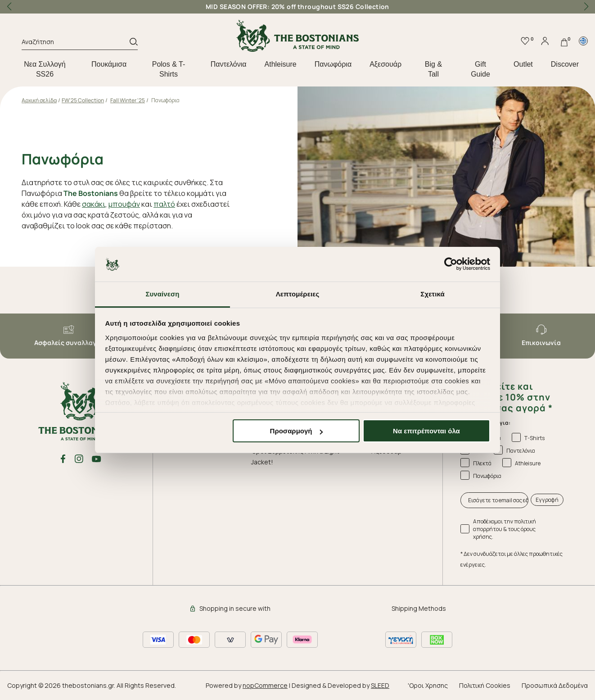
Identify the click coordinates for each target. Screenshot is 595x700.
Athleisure (281, 64)
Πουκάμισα (109, 64)
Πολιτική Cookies (485, 685)
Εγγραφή (547, 500)
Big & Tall (433, 69)
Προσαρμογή (297, 431)
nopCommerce (265, 685)
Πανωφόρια (333, 64)
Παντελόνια (229, 64)
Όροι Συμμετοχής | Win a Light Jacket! (295, 457)
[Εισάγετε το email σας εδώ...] (495, 500)
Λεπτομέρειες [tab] (298, 294)
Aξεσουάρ (385, 64)
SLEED (380, 685)
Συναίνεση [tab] (162, 294)
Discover (565, 64)
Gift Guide (480, 69)
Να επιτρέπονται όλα (426, 431)
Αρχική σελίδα (39, 100)
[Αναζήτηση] (76, 43)
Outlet (523, 64)
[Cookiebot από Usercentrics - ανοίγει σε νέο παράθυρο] (451, 264)
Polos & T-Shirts (169, 69)
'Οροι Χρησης (428, 685)
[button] (586, 7)
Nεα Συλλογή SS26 (45, 69)
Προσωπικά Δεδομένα (555, 685)
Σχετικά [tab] (432, 294)
